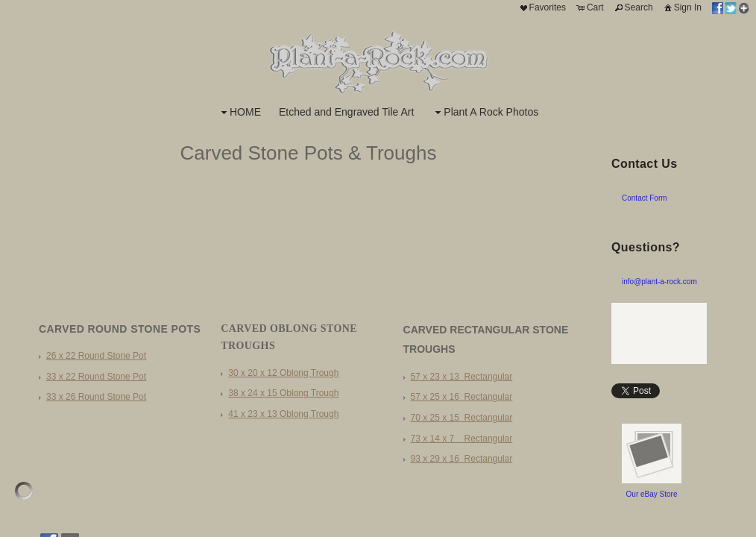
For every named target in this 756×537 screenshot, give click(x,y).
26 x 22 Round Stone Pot (96, 356)
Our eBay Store (652, 494)
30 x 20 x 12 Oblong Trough (283, 373)
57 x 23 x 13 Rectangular (462, 377)
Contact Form (645, 198)
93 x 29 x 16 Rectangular (462, 459)
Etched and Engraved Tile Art (346, 112)
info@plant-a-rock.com (659, 282)
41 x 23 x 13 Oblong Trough (283, 414)
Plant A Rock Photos (485, 112)
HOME (239, 112)
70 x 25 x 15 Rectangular (462, 418)
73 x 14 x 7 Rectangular (462, 439)
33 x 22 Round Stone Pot (96, 377)
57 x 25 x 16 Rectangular (462, 397)
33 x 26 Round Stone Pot (96, 397)
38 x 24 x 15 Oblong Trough (283, 393)
